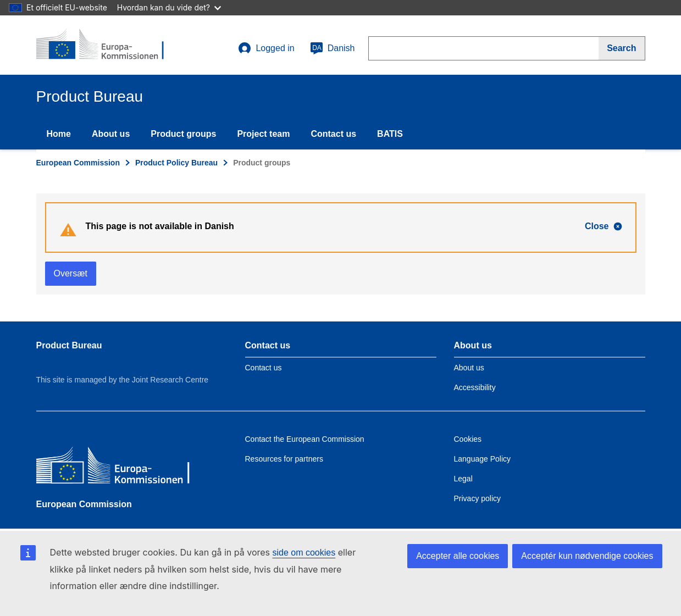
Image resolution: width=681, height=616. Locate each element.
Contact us (333, 134)
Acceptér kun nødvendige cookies (587, 556)
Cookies (468, 439)
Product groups (183, 134)
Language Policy (483, 459)
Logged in (266, 48)
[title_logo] (103, 45)
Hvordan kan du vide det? (169, 7)
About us (111, 134)
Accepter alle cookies (458, 556)
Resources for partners (284, 459)
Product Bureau (69, 345)
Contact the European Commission (305, 439)
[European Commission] (116, 468)
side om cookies (304, 553)
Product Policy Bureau (176, 163)
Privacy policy (478, 498)
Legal (463, 479)
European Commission (78, 163)
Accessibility (475, 387)
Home (59, 134)
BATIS (390, 134)
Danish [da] (333, 48)
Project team (263, 134)
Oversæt (71, 273)
